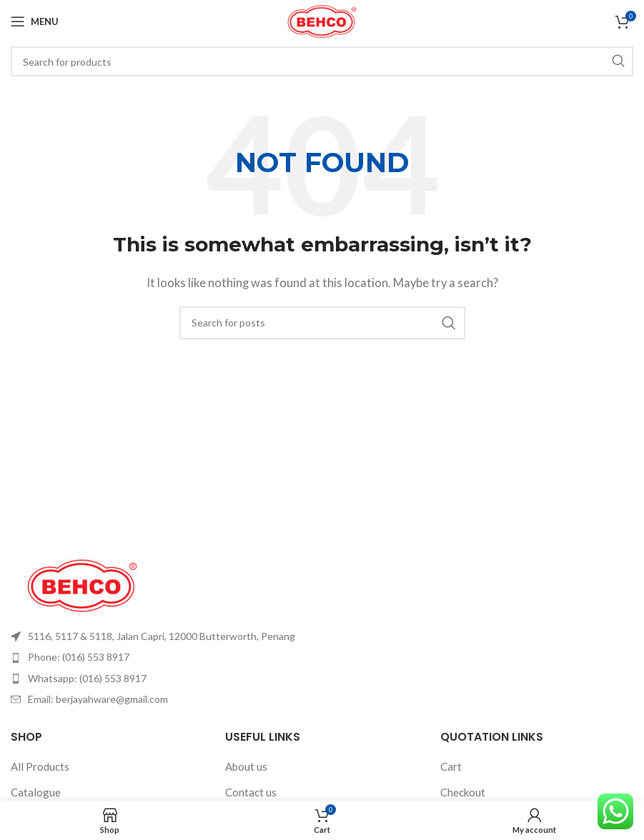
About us (246, 766)
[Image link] (82, 584)
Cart (451, 766)
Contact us (251, 792)
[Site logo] (322, 20)
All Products (40, 766)
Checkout (463, 792)
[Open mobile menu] (35, 21)
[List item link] (161, 636)
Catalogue (36, 792)
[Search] (322, 61)
